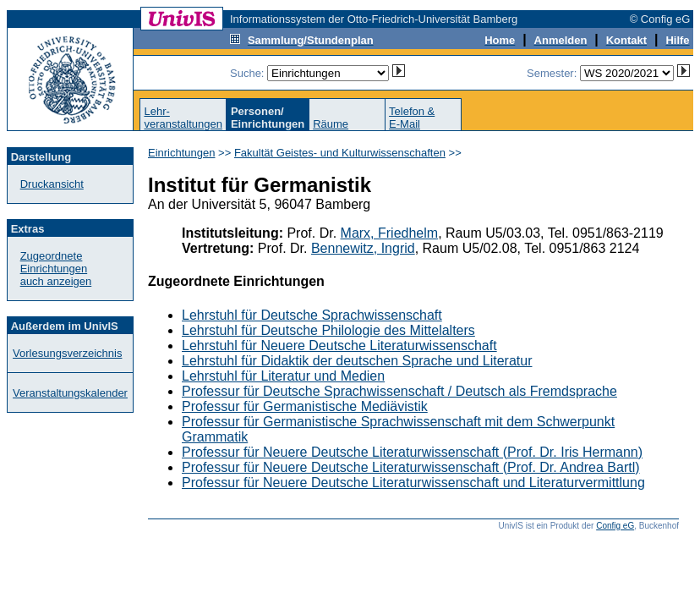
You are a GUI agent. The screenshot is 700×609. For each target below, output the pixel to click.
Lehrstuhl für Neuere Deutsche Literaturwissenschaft (339, 346)
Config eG (615, 526)
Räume (331, 124)
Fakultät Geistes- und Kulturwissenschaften (340, 153)
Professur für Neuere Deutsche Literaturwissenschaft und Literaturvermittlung (413, 483)
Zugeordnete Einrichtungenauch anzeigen (56, 269)
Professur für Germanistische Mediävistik (305, 406)
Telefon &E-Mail (412, 118)
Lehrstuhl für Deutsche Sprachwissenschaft (312, 315)
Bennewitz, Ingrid (363, 248)
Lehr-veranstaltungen (183, 118)
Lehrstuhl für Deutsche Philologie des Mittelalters (328, 330)
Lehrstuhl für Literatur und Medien (283, 376)
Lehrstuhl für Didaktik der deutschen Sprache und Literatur (357, 361)
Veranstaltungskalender (70, 393)
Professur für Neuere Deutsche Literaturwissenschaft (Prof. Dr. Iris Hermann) (412, 452)
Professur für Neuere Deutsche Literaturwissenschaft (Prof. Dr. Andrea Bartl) (411, 467)
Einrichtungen (182, 153)
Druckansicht (52, 184)
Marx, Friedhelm (390, 233)
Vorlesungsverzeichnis (67, 353)
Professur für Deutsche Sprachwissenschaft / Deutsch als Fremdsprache (399, 391)
